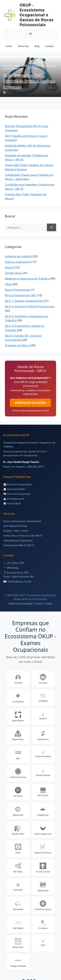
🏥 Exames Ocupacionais (17, 484)
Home (9, 46)
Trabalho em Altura (17, 345)
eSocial (9, 267)
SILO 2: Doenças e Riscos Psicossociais (30, 306)
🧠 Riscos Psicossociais (17, 494)
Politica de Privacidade (20, 604)
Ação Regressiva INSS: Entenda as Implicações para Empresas (29, 81)
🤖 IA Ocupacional (14, 499)
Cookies (38, 604)
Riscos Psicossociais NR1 (21, 295)
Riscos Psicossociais (18, 290)
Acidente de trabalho (18, 256)
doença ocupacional (18, 262)
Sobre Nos (23, 46)
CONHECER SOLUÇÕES (30, 403)
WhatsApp (13, 568)
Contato (49, 46)
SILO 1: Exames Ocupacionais (24, 301)
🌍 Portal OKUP (12, 504)
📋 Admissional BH (14, 489)
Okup (8, 284)
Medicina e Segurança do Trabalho (27, 278)
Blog (37, 46)
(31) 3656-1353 (16, 563)
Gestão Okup (13, 273)
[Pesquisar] (51, 227)
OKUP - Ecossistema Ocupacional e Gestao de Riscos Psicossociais (36, 15)
